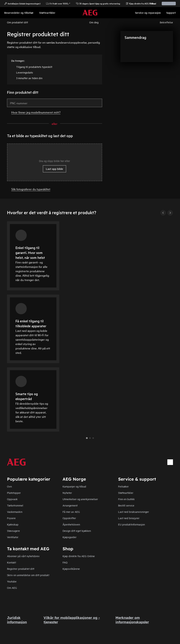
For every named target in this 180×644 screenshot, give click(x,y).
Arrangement (70, 505)
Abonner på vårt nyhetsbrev (23, 556)
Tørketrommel (15, 505)
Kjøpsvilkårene (71, 569)
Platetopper (14, 493)
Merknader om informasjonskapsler (132, 620)
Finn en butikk (126, 499)
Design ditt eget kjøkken (77, 531)
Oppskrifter (69, 518)
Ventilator (13, 537)
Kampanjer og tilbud (74, 486)
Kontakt (12, 562)
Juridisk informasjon (17, 620)
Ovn (9, 486)
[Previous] (163, 213)
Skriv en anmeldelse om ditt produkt (28, 575)
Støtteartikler (126, 493)
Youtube (12, 581)
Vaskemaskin (15, 512)
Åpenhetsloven (71, 524)
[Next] (170, 213)
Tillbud (151, 4)
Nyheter (67, 493)
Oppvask (12, 499)
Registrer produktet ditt (21, 569)
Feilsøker (123, 486)
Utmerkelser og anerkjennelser (80, 499)
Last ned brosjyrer (129, 518)
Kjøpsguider (70, 537)
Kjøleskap (13, 524)
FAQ (65, 562)
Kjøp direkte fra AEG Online (79, 556)
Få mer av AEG (71, 512)
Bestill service (126, 505)
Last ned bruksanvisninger (134, 512)
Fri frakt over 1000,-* (58, 4)
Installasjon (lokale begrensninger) (22, 4)
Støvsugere (13, 531)
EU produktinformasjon (131, 524)
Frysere (11, 518)
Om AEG (12, 588)
